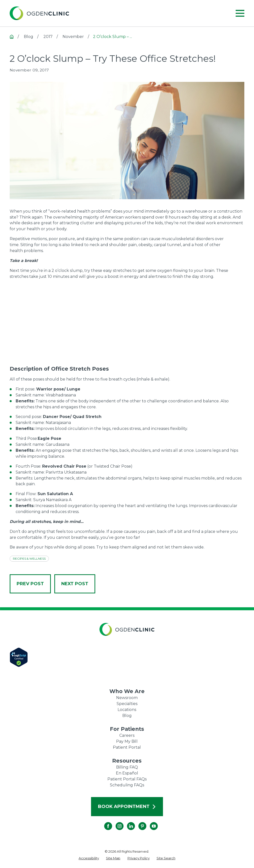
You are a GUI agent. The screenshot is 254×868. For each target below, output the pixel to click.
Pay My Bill (127, 741)
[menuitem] (89, 858)
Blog (127, 716)
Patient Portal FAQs (127, 779)
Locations (127, 710)
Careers (127, 735)
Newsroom (127, 698)
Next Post (75, 584)
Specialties (127, 704)
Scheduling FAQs (127, 785)
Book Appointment (127, 806)
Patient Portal (127, 747)
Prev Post (30, 584)
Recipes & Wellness (29, 559)
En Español (127, 773)
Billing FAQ (127, 767)
